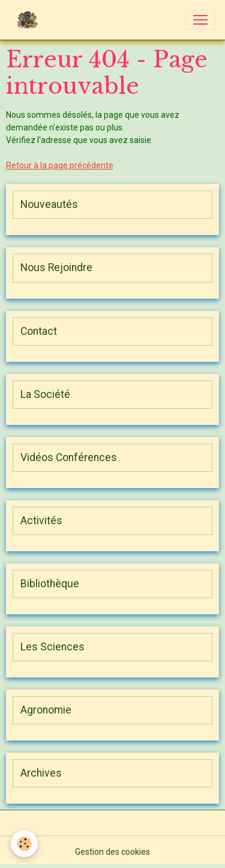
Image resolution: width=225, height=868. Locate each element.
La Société (45, 394)
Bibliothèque (50, 584)
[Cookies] (24, 844)
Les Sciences (52, 647)
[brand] (30, 20)
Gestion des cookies (112, 852)
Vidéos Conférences (69, 457)
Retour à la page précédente (60, 165)
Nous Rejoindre (56, 267)
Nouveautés (49, 204)
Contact (39, 331)
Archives (41, 773)
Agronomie (46, 710)
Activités (41, 521)
